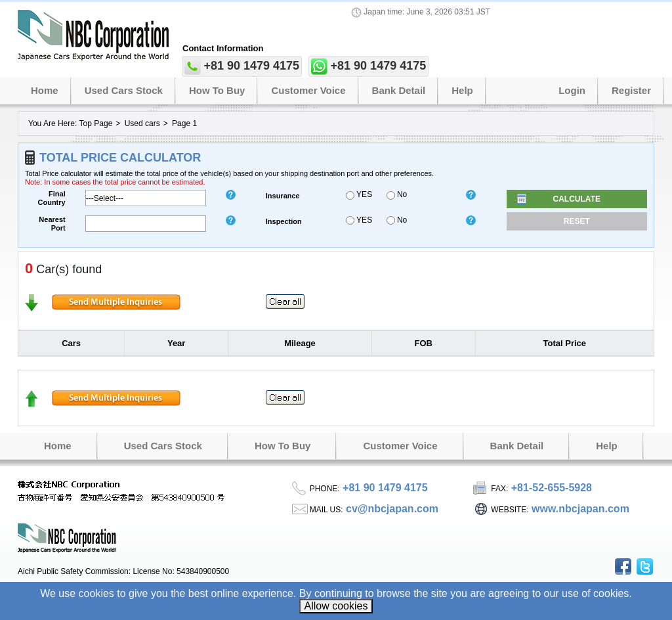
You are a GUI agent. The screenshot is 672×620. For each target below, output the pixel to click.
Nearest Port (52, 224)
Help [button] (462, 90)
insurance (283, 196)
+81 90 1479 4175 (251, 66)
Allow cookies (336, 606)
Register (631, 90)
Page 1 (184, 123)
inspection (284, 221)
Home (45, 90)
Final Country (52, 198)
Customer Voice (308, 90)
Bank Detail (399, 90)
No (397, 194)
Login (572, 90)
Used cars (142, 123)
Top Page (96, 123)
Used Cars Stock (124, 90)
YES (359, 194)
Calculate (577, 199)
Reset (577, 221)
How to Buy (217, 90)
